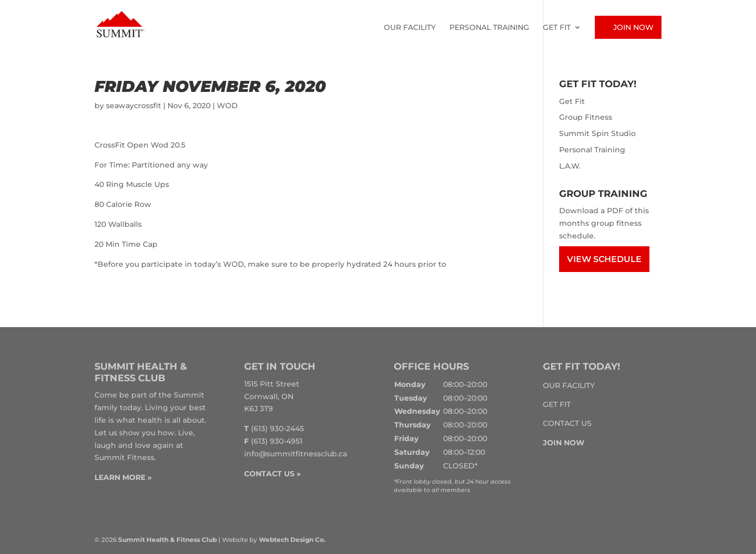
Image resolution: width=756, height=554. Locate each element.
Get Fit (557, 28)
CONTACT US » (272, 474)
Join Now (633, 27)
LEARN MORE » (123, 477)
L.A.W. (570, 166)
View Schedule (604, 259)
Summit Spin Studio (597, 133)
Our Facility (410, 28)
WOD (227, 106)
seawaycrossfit (134, 106)
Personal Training (489, 28)
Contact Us (567, 423)
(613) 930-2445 (277, 428)
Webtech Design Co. (292, 540)
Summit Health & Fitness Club (167, 540)
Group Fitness (586, 117)
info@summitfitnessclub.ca (296, 454)
